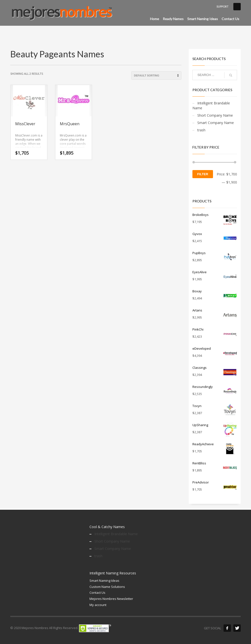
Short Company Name (215, 115)
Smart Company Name (216, 123)
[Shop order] (156, 75)
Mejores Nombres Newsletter (111, 599)
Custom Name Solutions (107, 587)
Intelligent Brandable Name (211, 105)
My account (98, 605)
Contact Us (97, 593)
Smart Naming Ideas (104, 581)
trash (201, 130)
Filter (203, 174)
